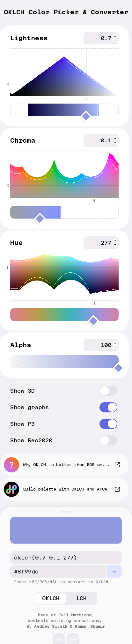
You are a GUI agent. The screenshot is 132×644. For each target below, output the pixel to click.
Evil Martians (75, 615)
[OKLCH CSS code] (66, 558)
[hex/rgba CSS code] (58, 572)
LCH (81, 598)
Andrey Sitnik (51, 626)
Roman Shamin (90, 626)
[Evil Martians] (66, 636)
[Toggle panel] (66, 512)
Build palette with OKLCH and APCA (55, 489)
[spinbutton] (101, 38)
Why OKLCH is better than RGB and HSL (59, 465)
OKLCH (51, 598)
